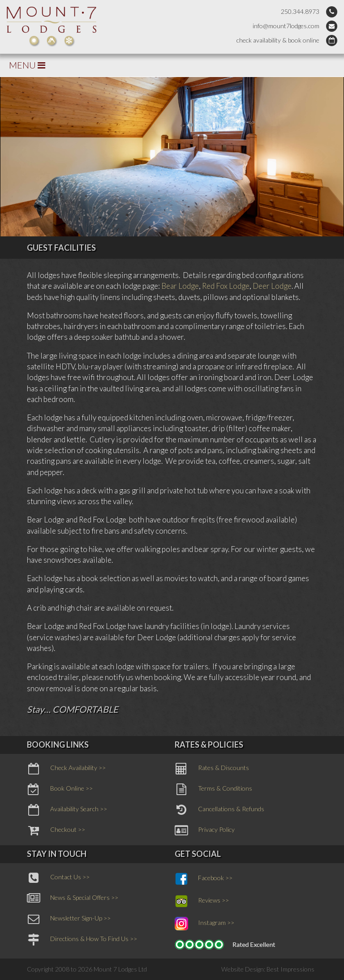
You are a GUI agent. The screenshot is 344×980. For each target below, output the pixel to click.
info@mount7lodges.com (286, 26)
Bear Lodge (180, 286)
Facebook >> (204, 879)
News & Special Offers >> (73, 899)
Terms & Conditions (213, 789)
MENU (27, 65)
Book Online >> (60, 789)
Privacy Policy (205, 830)
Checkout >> (56, 830)
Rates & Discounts (212, 769)
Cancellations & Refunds (219, 810)
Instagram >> (204, 924)
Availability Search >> (67, 810)
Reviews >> (202, 901)
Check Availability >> (66, 769)
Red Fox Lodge (226, 286)
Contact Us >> (58, 878)
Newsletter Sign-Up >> (69, 919)
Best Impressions (290, 969)
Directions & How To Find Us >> (82, 940)
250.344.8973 (300, 11)
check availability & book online (278, 40)
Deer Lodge (272, 286)
